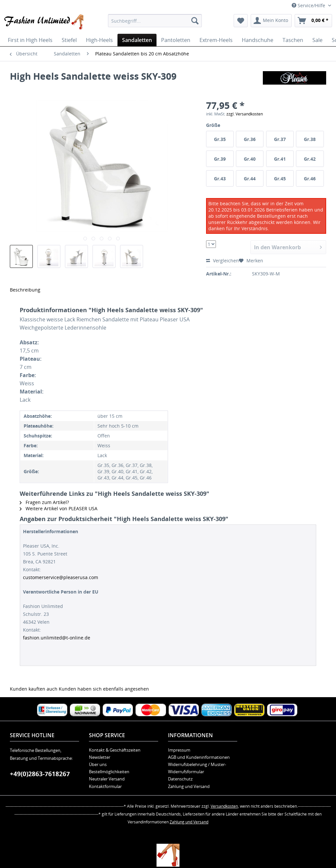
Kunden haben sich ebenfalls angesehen (104, 689)
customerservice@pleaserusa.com (61, 577)
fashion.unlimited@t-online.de (57, 638)
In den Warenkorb (288, 246)
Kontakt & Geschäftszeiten (115, 750)
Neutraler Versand (107, 779)
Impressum (179, 750)
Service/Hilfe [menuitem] (309, 5)
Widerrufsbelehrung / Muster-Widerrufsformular (197, 768)
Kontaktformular (105, 786)
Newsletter (100, 757)
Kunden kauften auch (34, 689)
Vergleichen (222, 261)
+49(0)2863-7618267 (40, 774)
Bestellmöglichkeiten (109, 772)
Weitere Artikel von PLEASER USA (59, 508)
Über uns (98, 764)
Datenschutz (180, 779)
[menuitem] (155, 21)
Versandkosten (224, 806)
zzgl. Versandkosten (245, 114)
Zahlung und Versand (189, 786)
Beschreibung (25, 290)
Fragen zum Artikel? (44, 502)
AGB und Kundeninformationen (199, 757)
